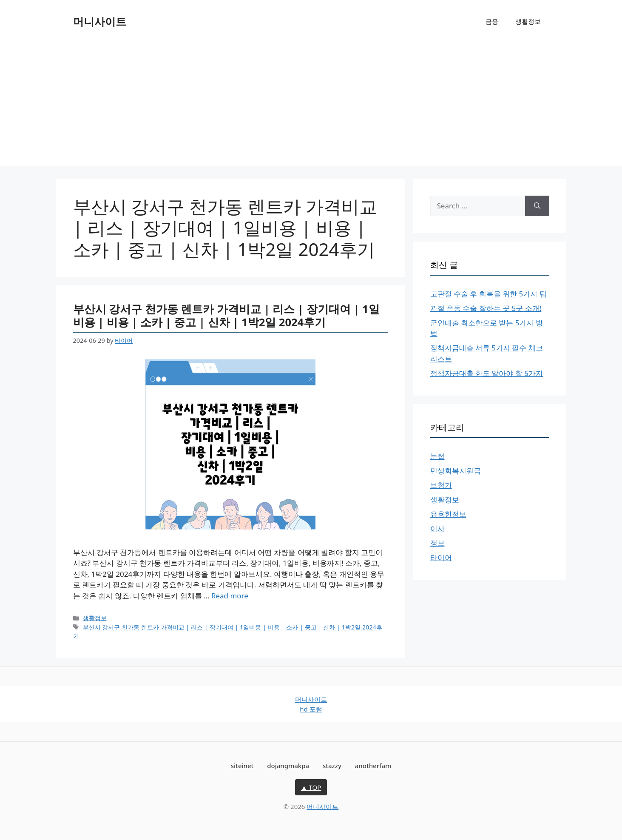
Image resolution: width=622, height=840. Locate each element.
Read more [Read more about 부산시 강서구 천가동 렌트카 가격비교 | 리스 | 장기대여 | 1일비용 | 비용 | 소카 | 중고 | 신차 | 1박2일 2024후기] (230, 596)
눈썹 (437, 456)
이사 (437, 528)
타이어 (441, 557)
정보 (437, 543)
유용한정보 (448, 514)
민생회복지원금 (456, 471)
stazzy (332, 766)
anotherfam (373, 766)
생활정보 (528, 21)
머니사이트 (100, 21)
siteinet (242, 766)
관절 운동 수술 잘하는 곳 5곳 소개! (486, 308)
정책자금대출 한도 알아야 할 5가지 (487, 373)
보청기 (441, 485)
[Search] (537, 206)
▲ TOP (311, 787)
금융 (492, 21)
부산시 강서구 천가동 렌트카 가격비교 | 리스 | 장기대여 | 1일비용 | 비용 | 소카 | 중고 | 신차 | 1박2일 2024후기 (226, 315)
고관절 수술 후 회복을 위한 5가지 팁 (489, 294)
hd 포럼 (311, 709)
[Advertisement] (311, 106)
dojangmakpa (288, 766)
